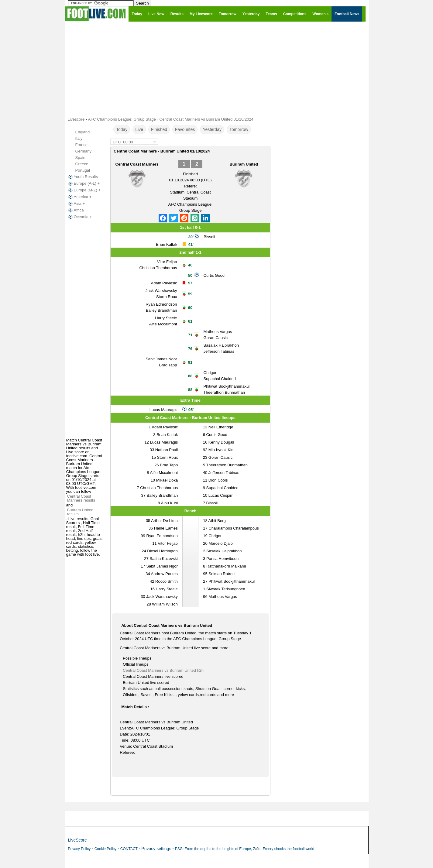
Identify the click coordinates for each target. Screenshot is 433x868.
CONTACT (129, 849)
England (83, 132)
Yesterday (212, 129)
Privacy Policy (79, 849)
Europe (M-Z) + (84, 190)
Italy (79, 138)
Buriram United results (80, 512)
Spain (80, 158)
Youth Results (83, 177)
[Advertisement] (217, 69)
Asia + (76, 204)
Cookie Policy (106, 849)
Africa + (77, 210)
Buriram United (244, 164)
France (81, 145)
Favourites (185, 129)
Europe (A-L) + (84, 184)
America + (79, 197)
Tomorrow (239, 129)
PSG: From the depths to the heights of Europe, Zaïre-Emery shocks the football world (245, 849)
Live (139, 129)
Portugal (83, 170)
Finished (159, 129)
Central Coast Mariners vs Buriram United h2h (163, 670)
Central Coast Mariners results (81, 498)
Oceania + (80, 217)
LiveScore (77, 840)
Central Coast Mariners (137, 164)
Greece (82, 164)
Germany (83, 151)
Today (122, 129)
